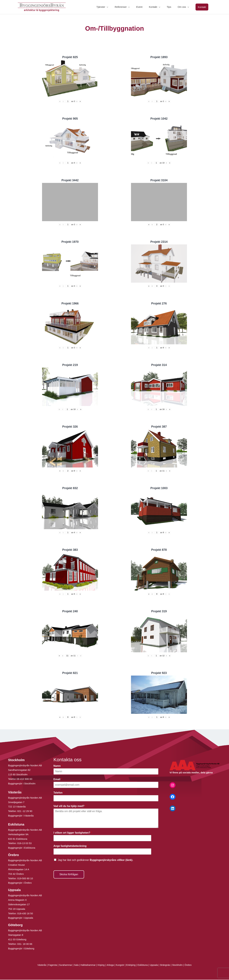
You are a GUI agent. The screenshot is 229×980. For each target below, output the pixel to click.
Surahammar (63, 965)
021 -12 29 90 (25, 811)
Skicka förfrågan (69, 875)
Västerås (37, 965)
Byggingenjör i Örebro (20, 883)
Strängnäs (168, 965)
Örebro (193, 965)
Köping (100, 965)
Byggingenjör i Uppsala (21, 918)
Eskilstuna (145, 965)
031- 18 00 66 (25, 944)
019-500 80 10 (25, 879)
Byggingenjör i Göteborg (21, 949)
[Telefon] (106, 799)
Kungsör (120, 965)
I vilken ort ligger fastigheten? (73, 833)
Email (58, 780)
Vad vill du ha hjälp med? (70, 806)
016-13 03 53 (24, 844)
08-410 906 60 (25, 779)
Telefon (59, 793)
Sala (74, 965)
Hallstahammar (86, 965)
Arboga (110, 965)
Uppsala (156, 965)
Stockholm (181, 965)
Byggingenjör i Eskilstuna (22, 848)
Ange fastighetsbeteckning (71, 846)
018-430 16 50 (25, 914)
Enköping (132, 965)
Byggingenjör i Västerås (21, 816)
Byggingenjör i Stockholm (22, 784)
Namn (58, 766)
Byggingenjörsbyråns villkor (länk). (111, 860)
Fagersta (49, 965)
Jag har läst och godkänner (95, 860)
